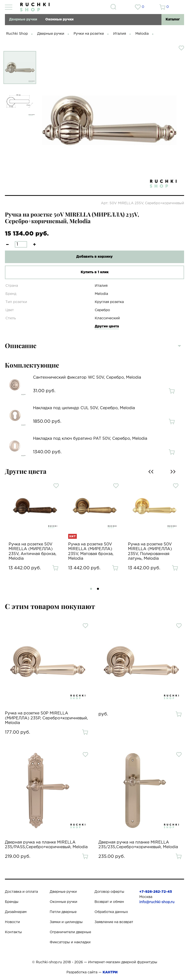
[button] (91, 589)
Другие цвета (107, 326)
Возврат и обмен (109, 902)
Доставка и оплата (21, 892)
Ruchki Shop (17, 34)
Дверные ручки (23, 19)
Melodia (142, 34)
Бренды (12, 902)
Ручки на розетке (89, 34)
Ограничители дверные (70, 932)
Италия (120, 34)
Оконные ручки (59, 19)
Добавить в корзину (94, 257)
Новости (12, 922)
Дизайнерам (16, 912)
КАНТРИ (110, 972)
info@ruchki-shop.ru (157, 902)
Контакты (13, 932)
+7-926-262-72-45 (156, 892)
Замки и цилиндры (66, 922)
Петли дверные (63, 912)
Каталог (173, 19)
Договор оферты (109, 892)
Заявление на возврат (114, 922)
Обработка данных (111, 912)
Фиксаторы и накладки (70, 942)
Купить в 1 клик (95, 272)
